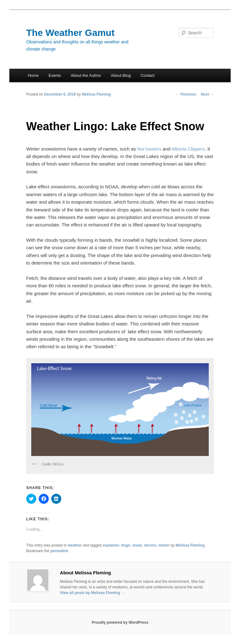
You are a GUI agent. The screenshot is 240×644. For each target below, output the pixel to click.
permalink (59, 551)
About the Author (86, 75)
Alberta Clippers (188, 149)
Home (33, 75)
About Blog (121, 75)
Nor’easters (149, 149)
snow (137, 545)
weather (75, 545)
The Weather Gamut (70, 33)
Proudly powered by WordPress (120, 622)
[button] (120, 410)
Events (55, 75)
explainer (111, 545)
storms (150, 545)
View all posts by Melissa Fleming (92, 593)
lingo (126, 545)
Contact (148, 75)
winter (164, 545)
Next (207, 94)
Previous (186, 94)
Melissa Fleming (96, 94)
